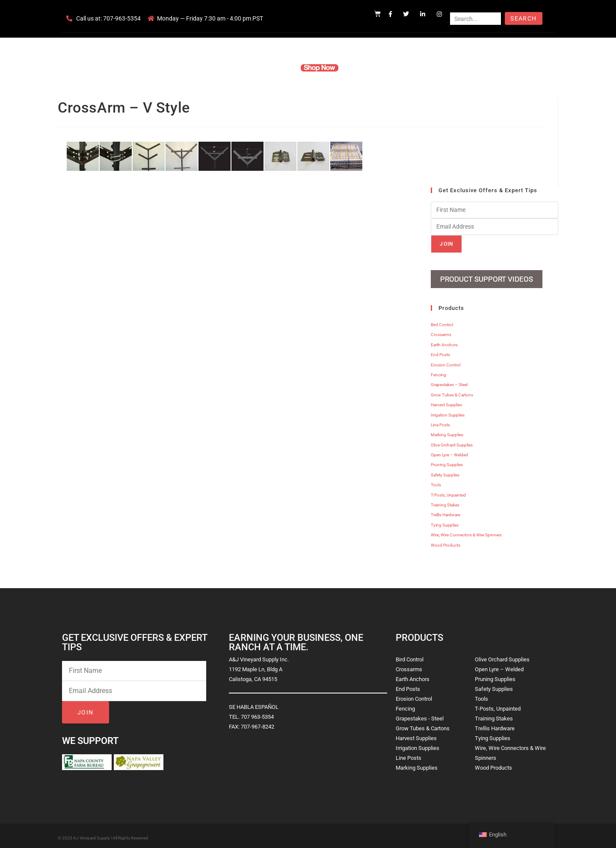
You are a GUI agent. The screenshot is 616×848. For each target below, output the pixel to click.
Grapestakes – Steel (449, 382)
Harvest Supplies (446, 401)
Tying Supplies (445, 522)
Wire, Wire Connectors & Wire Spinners (466, 531)
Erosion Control (446, 362)
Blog (440, 68)
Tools (436, 481)
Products (275, 68)
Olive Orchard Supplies (452, 442)
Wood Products (446, 542)
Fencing (438, 371)
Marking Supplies (447, 431)
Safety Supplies (445, 472)
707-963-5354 (122, 18)
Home (205, 68)
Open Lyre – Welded (449, 451)
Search (523, 18)
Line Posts (440, 421)
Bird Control (442, 321)
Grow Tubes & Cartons (452, 391)
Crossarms (441, 332)
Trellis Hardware (446, 512)
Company (238, 68)
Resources (366, 68)
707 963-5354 (257, 713)
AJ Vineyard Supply (92, 835)
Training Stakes (445, 501)
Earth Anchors (444, 341)
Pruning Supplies (447, 462)
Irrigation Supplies (448, 412)
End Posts (440, 351)
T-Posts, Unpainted (448, 492)
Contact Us (407, 68)
